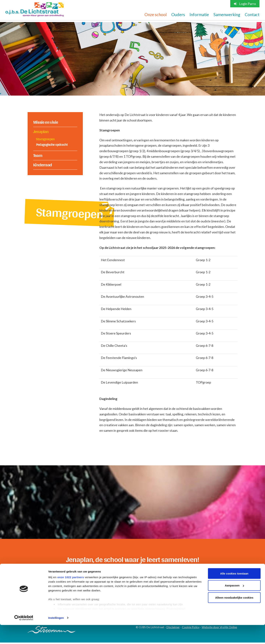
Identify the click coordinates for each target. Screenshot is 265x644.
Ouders (178, 15)
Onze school (156, 15)
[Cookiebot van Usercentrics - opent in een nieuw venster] (24, 637)
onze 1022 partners (71, 596)
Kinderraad (42, 165)
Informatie (199, 15)
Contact (252, 15)
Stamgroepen (45, 139)
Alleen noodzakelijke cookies (234, 617)
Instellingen (56, 637)
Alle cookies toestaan (234, 592)
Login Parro (245, 4)
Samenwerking (227, 15)
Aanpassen (234, 605)
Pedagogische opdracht (52, 144)
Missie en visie (45, 122)
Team (38, 156)
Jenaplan (41, 132)
